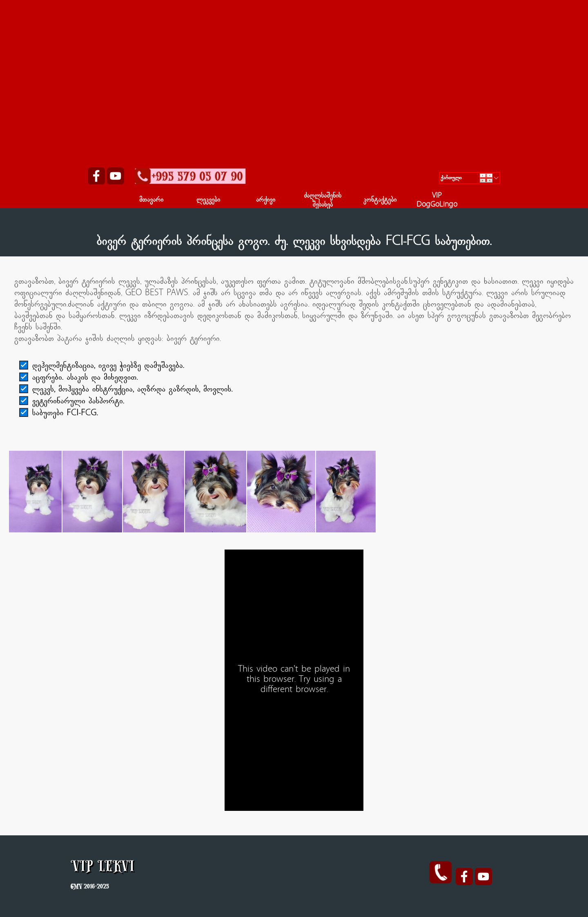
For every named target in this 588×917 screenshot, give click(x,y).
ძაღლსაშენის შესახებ (323, 201)
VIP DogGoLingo (437, 201)
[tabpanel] (294, 243)
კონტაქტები (380, 200)
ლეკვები (208, 200)
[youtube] (116, 176)
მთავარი (151, 200)
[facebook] (96, 176)
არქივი (266, 200)
